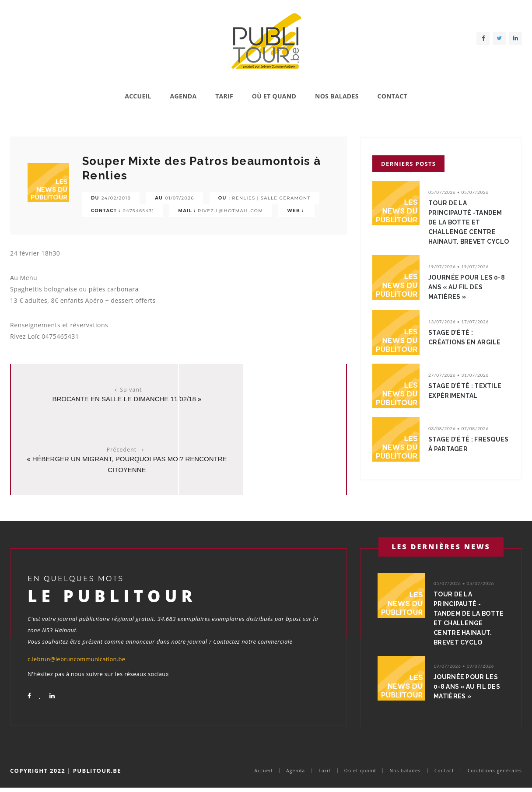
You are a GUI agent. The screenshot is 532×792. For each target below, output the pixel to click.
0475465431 (138, 211)
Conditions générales (495, 774)
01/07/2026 (180, 198)
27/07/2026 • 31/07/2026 (458, 385)
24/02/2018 (116, 198)
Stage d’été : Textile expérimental (467, 400)
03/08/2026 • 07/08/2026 (458, 438)
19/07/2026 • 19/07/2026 (458, 276)
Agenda (184, 96)
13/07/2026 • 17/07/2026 (458, 331)
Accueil (138, 96)
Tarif (224, 96)
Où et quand (274, 96)
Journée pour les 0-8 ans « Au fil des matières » (469, 297)
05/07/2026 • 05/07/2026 (458, 192)
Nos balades (337, 96)
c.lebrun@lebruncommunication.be (76, 653)
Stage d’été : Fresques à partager (469, 454)
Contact (392, 96)
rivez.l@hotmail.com (230, 211)
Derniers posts (408, 164)
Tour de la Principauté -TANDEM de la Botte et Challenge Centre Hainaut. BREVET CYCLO (468, 227)
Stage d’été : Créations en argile (467, 347)
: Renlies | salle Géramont (270, 198)
